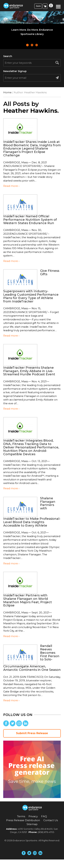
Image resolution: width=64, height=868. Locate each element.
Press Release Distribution (23, 820)
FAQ (44, 816)
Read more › (11, 186)
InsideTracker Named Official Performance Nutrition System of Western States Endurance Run (30, 220)
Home (7, 92)
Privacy (33, 816)
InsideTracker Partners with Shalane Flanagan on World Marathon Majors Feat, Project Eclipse (28, 600)
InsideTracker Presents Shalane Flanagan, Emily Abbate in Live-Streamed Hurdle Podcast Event (29, 371)
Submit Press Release (32, 733)
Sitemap (32, 824)
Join (38, 6)
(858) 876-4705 (46, 832)
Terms (21, 816)
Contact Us (51, 820)
